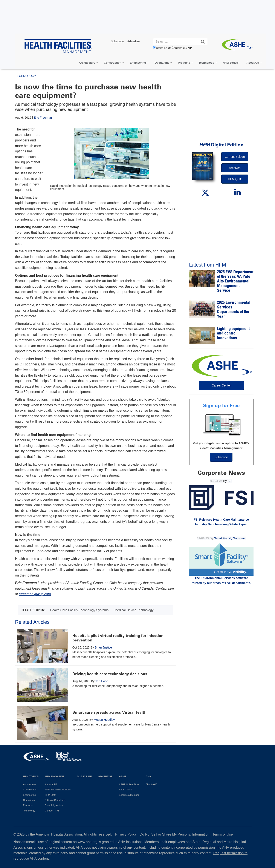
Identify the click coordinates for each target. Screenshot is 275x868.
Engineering (138, 63)
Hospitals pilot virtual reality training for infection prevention (118, 638)
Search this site (164, 48)
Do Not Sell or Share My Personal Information (175, 834)
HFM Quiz (235, 179)
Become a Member (129, 795)
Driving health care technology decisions (110, 674)
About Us (253, 63)
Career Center (221, 385)
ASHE (122, 776)
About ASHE (126, 790)
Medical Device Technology (134, 610)
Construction (112, 63)
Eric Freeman (43, 118)
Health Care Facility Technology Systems (79, 610)
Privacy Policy (126, 834)
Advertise (105, 776)
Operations (162, 63)
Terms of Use (223, 834)
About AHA (151, 784)
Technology (206, 63)
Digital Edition (221, 145)
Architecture (87, 63)
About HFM (51, 784)
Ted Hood (102, 681)
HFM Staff (50, 795)
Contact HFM (52, 811)
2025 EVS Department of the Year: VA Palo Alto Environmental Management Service (235, 281)
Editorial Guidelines (55, 800)
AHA (148, 776)
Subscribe (221, 457)
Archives (235, 168)
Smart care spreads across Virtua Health (109, 712)
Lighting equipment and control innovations (233, 334)
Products (184, 63)
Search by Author (54, 805)
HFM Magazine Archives (58, 790)
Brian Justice (103, 647)
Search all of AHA (184, 48)
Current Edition (235, 157)
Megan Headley (104, 720)
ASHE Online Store (129, 784)
